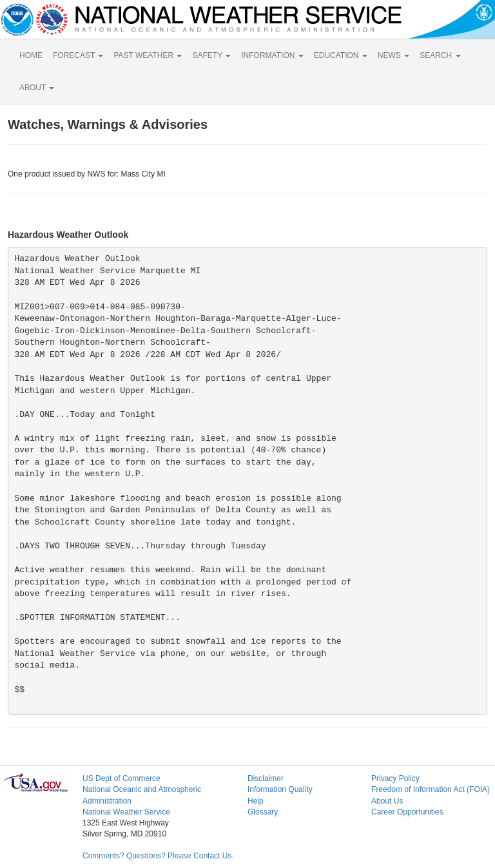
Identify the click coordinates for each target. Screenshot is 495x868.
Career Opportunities (407, 812)
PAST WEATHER (148, 55)
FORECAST (78, 55)
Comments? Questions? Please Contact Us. (158, 856)
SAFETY (211, 55)
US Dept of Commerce (121, 778)
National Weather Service (126, 812)
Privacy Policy (395, 778)
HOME (31, 55)
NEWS (393, 55)
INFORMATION (272, 55)
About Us (387, 801)
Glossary (263, 812)
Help (256, 801)
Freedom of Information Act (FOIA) (431, 789)
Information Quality (280, 789)
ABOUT (37, 88)
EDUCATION (341, 55)
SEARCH (440, 55)
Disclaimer (266, 778)
